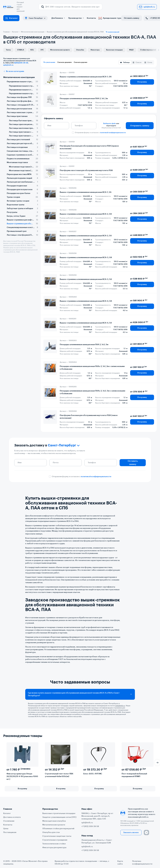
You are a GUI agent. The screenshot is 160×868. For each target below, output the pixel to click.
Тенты (8, 50)
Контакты (91, 18)
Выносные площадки (114, 50)
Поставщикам (10, 832)
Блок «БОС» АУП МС (93, 774)
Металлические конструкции (19, 77)
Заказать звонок (131, 833)
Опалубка (80, 50)
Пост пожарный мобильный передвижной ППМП (134, 775)
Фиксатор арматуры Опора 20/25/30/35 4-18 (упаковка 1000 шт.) (22, 776)
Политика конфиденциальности (142, 863)
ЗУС (42, 50)
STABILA (21, 50)
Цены (6, 829)
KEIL (32, 50)
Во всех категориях (14, 71)
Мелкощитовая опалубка (54, 821)
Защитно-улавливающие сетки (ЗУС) (59, 817)
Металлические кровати (60, 50)
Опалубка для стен (51, 832)
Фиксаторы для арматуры (54, 848)
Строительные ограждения (55, 840)
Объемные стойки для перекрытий (58, 829)
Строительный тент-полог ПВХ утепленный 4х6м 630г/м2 (59, 775)
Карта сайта (120, 863)
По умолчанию (49, 62)
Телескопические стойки (54, 844)
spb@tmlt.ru (147, 7)
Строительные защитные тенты (57, 836)
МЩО (131, 50)
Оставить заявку (132, 18)
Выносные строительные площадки (59, 813)
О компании (9, 821)
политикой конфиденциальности (113, 133)
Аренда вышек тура (110, 18)
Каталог (11, 18)
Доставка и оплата (12, 817)
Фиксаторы (95, 50)
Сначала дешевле (65, 62)
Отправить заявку (140, 126)
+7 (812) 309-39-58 (90, 826)
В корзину (142, 82)
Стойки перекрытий (148, 50)
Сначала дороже (81, 62)
